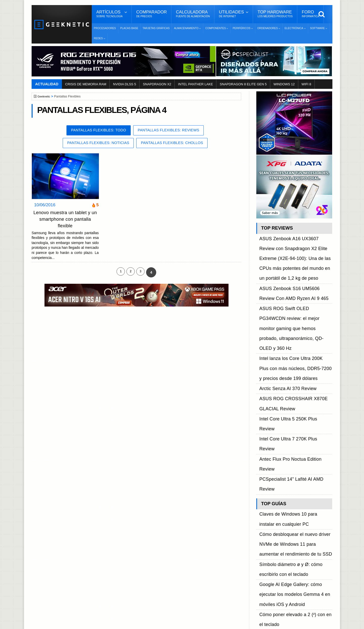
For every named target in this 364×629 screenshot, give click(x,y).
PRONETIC (168, 623)
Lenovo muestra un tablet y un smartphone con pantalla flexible (65, 220)
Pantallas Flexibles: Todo (95, 131)
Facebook (263, 539)
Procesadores (105, 28)
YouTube (262, 557)
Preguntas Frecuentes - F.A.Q (66, 557)
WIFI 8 (306, 84)
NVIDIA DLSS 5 (124, 84)
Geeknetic (45, 96)
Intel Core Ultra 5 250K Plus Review (290, 327)
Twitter (260, 548)
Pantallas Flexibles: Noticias (94, 144)
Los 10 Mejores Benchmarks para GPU (180, 607)
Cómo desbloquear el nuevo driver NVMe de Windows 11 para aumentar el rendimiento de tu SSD (295, 382)
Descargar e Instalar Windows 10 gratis (180, 554)
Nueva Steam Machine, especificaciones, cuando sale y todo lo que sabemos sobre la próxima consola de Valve (295, 439)
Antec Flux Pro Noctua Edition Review (292, 339)
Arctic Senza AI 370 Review (283, 310)
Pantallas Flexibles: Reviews (172, 131)
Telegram (263, 566)
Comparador (152, 14)
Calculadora (193, 14)
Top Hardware (275, 14)
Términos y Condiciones (61, 548)
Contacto (48, 566)
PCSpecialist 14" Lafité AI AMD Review (293, 345)
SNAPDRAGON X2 (157, 84)
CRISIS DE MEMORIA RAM (86, 84)
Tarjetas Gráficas (156, 28)
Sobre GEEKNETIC (57, 539)
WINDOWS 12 (284, 84)
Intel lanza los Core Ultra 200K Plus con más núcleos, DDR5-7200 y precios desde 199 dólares (294, 299)
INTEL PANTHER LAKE (195, 84)
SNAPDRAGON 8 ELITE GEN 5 (243, 84)
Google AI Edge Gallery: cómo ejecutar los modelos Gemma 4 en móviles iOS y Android (294, 410)
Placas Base (129, 28)
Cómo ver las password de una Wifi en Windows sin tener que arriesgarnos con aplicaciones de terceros (294, 490)
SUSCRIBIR (263, 593)
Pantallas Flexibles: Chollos (176, 144)
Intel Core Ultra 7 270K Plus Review (290, 333)
